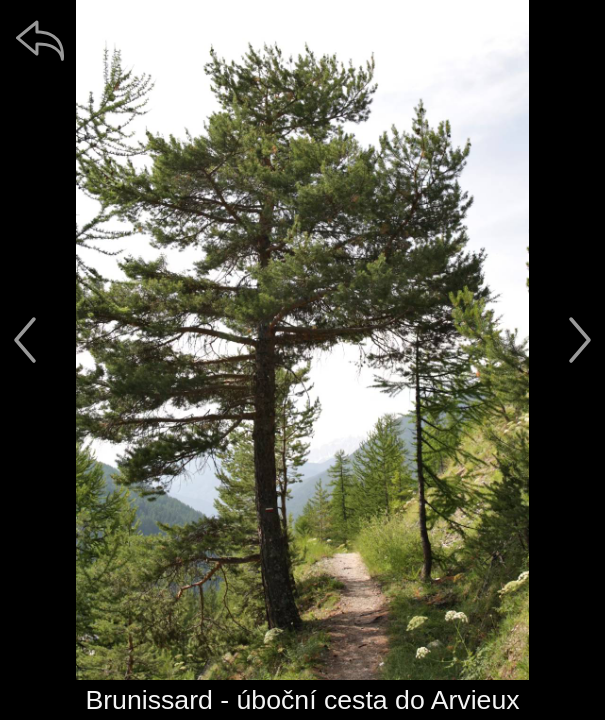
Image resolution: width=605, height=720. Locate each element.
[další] (580, 340)
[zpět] (40, 40)
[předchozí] (25, 340)
